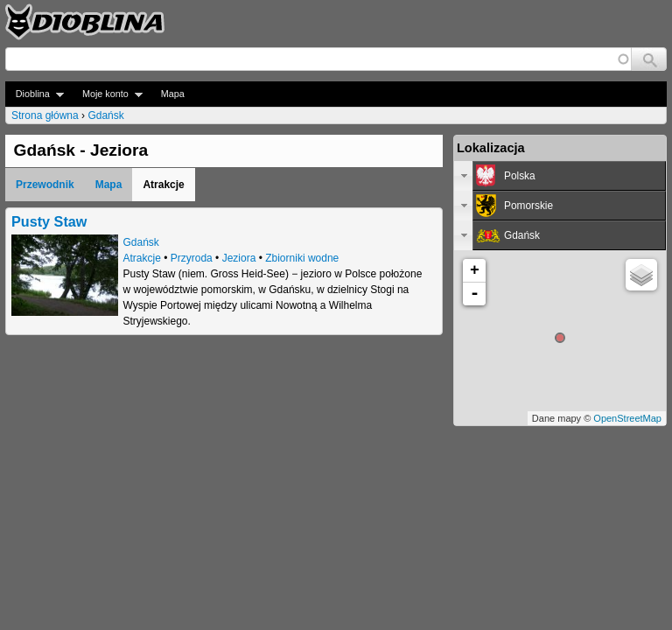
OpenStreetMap (627, 418)
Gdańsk (105, 115)
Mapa (173, 94)
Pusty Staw (49, 221)
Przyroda (192, 258)
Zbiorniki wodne (302, 258)
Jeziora (239, 258)
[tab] (560, 176)
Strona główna (45, 115)
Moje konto (107, 94)
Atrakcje (142, 258)
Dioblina (35, 94)
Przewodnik (45, 185)
